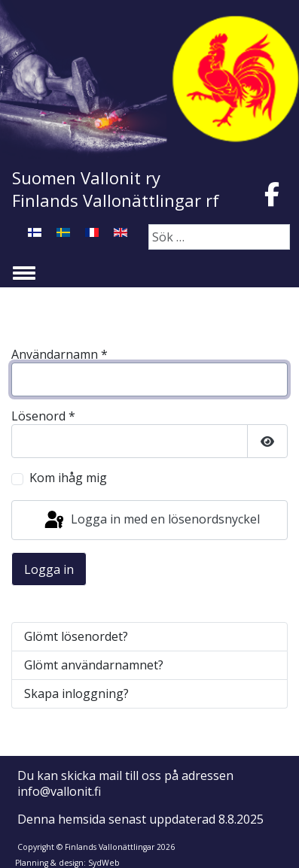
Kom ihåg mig (68, 478)
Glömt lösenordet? (76, 636)
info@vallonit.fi (59, 791)
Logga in (49, 569)
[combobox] (219, 237)
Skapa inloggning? (76, 693)
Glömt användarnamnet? (94, 665)
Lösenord (43, 416)
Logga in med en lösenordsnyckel (151, 520)
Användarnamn (59, 355)
